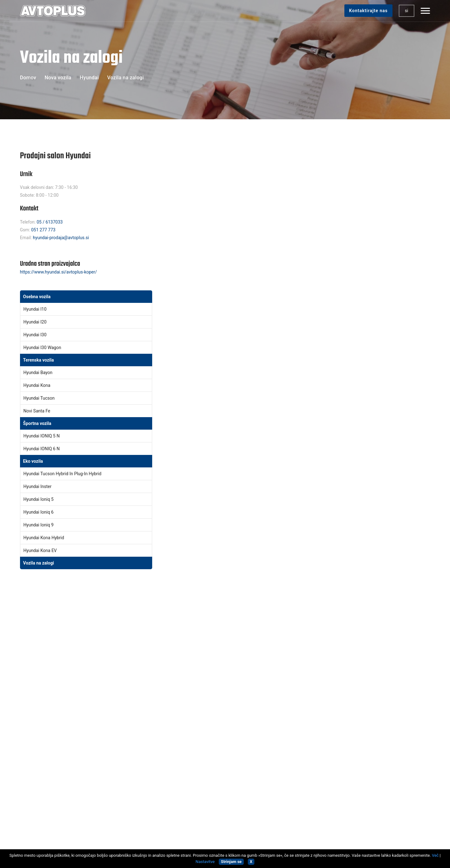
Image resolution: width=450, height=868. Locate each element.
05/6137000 (39, 698)
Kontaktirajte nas (367, 11)
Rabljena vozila (140, 672)
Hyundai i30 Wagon (44, 348)
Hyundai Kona (39, 386)
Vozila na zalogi (40, 564)
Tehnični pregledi (142, 702)
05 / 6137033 (52, 223)
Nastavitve (205, 862)
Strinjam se (231, 862)
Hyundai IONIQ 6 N (43, 450)
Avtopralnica (137, 732)
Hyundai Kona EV (42, 551)
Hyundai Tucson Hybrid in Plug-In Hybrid (64, 475)
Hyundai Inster (39, 487)
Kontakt (133, 752)
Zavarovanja (137, 722)
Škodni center (139, 692)
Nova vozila (60, 78)
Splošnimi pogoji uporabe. (364, 692)
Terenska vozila (40, 361)
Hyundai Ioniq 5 (40, 500)
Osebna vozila (39, 298)
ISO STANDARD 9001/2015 (48, 715)
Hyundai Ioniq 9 (40, 526)
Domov (30, 78)
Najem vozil (137, 742)
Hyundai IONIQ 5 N (43, 437)
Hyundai (91, 78)
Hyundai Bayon (40, 373)
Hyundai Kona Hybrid (46, 539)
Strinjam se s (351, 692)
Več (435, 855)
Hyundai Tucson (41, 399)
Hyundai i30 (37, 336)
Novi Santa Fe (39, 412)
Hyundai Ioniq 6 (40, 513)
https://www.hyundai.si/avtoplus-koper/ (60, 273)
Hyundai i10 (37, 310)
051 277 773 (45, 230)
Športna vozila (39, 424)
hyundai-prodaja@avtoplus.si (63, 238)
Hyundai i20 (37, 323)
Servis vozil (136, 682)
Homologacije (139, 712)
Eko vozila (35, 462)
